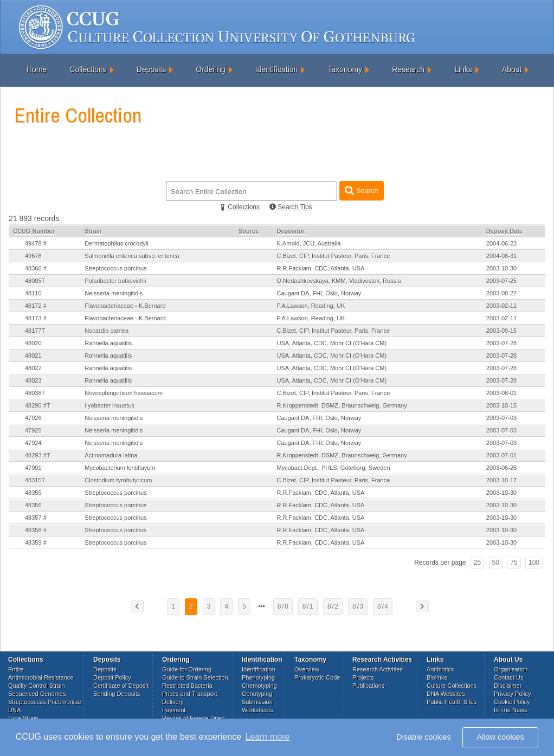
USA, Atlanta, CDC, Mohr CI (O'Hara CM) (331, 343)
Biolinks (437, 677)
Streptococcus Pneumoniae (45, 702)
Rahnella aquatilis (108, 343)
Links (463, 69)
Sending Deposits (117, 694)
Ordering (210, 69)
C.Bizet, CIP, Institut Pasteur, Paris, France (333, 256)
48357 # (36, 518)
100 (534, 563)
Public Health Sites (452, 702)
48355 (33, 493)
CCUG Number (34, 231)
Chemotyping (259, 686)
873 (358, 606)
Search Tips (291, 207)
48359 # (36, 542)
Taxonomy (345, 69)
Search (361, 190)
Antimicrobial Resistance (41, 677)
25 (477, 563)
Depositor (290, 231)
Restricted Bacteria (187, 686)
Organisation (511, 669)
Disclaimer (508, 686)
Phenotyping (258, 677)
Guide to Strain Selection (195, 677)
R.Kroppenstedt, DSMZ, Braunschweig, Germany (342, 405)
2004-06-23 (501, 243)
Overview (307, 669)
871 (308, 606)
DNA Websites (446, 694)
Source (249, 231)
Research (408, 69)
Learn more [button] (268, 737)
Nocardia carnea (107, 331)
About (512, 69)
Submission (257, 702)
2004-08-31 (501, 256)
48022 (33, 368)
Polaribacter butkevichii (115, 281)
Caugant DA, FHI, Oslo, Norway (319, 293)
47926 (33, 418)
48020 (33, 343)
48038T (35, 393)
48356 (33, 505)
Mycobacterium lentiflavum (120, 468)
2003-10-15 (501, 405)
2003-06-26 (501, 468)
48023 (33, 380)
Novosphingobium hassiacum (124, 393)
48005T (35, 281)
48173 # (36, 318)
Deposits (151, 69)
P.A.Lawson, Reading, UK (311, 306)
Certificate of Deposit (121, 686)
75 (514, 563)
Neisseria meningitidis (114, 293)
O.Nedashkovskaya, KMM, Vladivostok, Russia (339, 281)
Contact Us (508, 677)
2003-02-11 (501, 306)
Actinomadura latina (111, 455)
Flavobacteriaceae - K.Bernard (125, 306)
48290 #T (37, 405)
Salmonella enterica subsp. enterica (132, 256)
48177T (35, 331)
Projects (363, 677)
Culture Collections (452, 686)
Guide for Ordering (187, 669)
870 (283, 606)
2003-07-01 (501, 455)
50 (496, 563)
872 (333, 606)
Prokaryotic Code (317, 677)
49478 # (36, 243)
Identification (277, 69)
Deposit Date (504, 231)
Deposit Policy (112, 677)
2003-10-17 (501, 480)
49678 (33, 256)
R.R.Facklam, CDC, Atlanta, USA (320, 268)
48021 (33, 356)
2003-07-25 (501, 281)
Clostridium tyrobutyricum (118, 480)
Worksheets (257, 710)
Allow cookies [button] (501, 737)
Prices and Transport (190, 694)
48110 (33, 293)
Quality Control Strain (37, 686)
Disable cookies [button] (424, 737)
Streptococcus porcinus (115, 268)
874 (383, 606)
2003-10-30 (501, 268)
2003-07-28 (501, 343)
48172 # (36, 306)
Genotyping (257, 694)
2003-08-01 (501, 393)
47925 (33, 430)
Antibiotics (440, 669)
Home (37, 69)
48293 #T (37, 455)
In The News (511, 710)
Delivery (173, 702)
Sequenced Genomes (37, 694)
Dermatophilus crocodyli (116, 243)
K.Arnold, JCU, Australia (308, 243)
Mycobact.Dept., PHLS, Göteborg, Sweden (333, 468)
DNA (14, 710)
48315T (35, 480)
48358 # (36, 530)
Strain (93, 231)
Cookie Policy (512, 702)
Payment (174, 710)
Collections (88, 69)
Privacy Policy (512, 694)
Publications (368, 686)
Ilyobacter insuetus (109, 405)
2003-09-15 (501, 331)
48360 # (36, 268)
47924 (33, 443)
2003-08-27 (501, 293)
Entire (16, 669)
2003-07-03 (501, 418)
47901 (33, 468)
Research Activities (378, 669)
